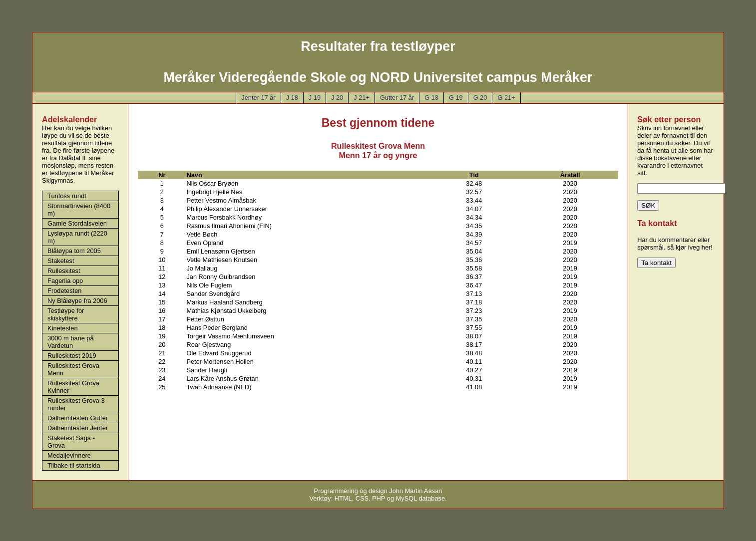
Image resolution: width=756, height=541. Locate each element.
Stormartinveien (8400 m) (79, 210)
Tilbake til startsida (74, 465)
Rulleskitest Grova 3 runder (76, 404)
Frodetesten (64, 291)
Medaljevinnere (69, 455)
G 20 (480, 98)
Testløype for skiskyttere (66, 314)
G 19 (456, 98)
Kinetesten (62, 328)
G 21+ (506, 98)
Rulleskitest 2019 (72, 356)
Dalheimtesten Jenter (78, 428)
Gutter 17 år (397, 98)
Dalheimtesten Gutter (78, 418)
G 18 (431, 98)
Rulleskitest (64, 271)
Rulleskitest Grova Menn (73, 369)
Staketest (61, 261)
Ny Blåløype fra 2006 (77, 301)
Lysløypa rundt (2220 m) (77, 237)
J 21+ (362, 98)
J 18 (292, 98)
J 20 (337, 98)
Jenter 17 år (258, 98)
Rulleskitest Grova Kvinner (73, 387)
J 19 (315, 98)
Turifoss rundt (67, 196)
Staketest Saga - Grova (71, 442)
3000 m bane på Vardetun (71, 342)
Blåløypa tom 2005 (74, 251)
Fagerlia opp (65, 281)
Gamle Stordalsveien (77, 223)
